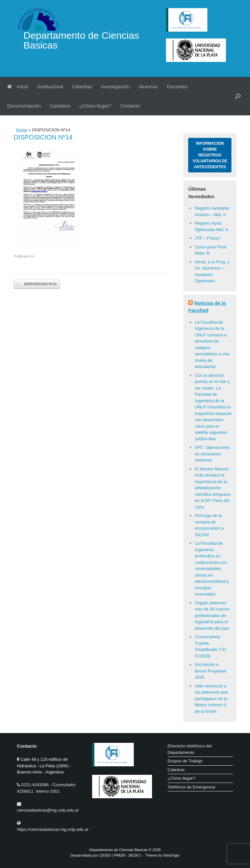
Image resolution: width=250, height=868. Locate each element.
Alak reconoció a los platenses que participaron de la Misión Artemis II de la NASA (211, 699)
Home (22, 130)
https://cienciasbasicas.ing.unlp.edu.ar (53, 829)
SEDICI (135, 855)
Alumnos (148, 87)
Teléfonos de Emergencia (192, 787)
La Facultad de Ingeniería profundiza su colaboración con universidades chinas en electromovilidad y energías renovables (212, 569)
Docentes (177, 87)
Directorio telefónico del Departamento (190, 749)
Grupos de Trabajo (185, 761)
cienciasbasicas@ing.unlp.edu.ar (48, 810)
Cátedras (82, 87)
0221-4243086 (36, 785)
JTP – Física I (208, 238)
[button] (238, 96)
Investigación (116, 87)
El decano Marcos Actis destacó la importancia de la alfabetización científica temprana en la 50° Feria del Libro (213, 488)
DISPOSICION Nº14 (37, 284)
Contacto (130, 106)
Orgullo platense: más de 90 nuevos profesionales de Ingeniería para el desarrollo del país (212, 616)
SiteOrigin (171, 855)
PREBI (120, 855)
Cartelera (60, 106)
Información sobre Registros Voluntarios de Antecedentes (210, 155)
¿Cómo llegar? (95, 106)
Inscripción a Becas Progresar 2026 (210, 671)
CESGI (106, 855)
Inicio (18, 87)
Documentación (24, 106)
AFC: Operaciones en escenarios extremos (212, 454)
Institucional (50, 87)
